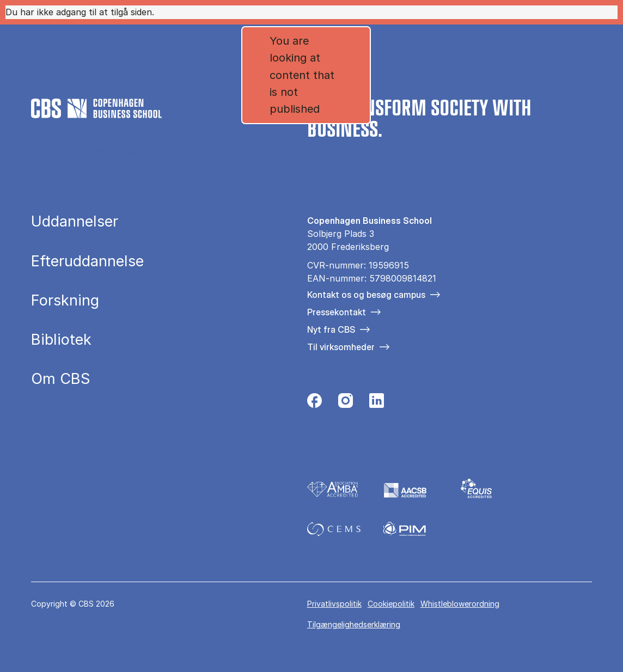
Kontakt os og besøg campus (366, 295)
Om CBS (87, 152)
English (462, 75)
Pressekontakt (337, 312)
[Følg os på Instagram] (346, 403)
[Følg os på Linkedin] (377, 403)
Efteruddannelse (87, 261)
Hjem (49, 152)
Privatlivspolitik (334, 604)
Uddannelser (75, 221)
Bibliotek (61, 340)
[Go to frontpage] (96, 75)
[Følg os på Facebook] (314, 403)
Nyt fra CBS (331, 329)
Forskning (65, 300)
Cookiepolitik (391, 604)
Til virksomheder (341, 347)
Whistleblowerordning (460, 604)
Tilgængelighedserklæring (354, 624)
